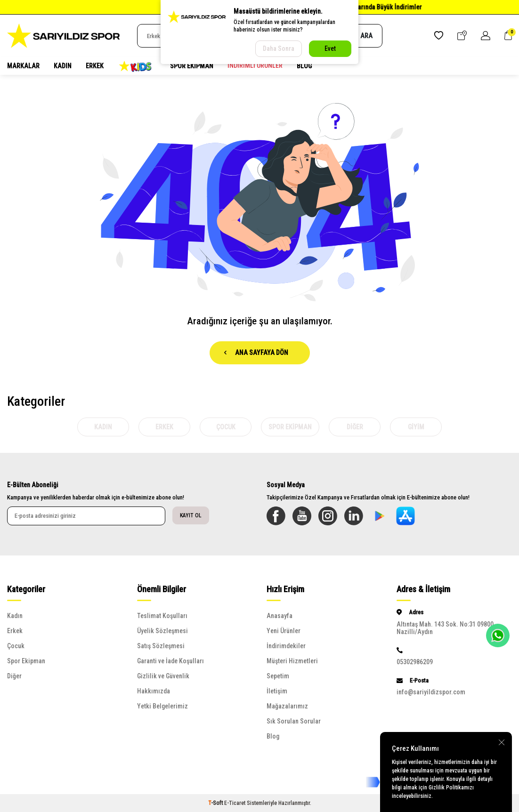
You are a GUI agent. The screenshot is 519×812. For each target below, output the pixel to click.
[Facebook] (276, 516)
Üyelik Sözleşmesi (162, 631)
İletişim (277, 691)
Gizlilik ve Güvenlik (163, 676)
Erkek (95, 66)
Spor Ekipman (192, 66)
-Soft (216, 803)
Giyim (416, 427)
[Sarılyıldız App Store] (405, 516)
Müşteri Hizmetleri (292, 661)
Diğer (355, 427)
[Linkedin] (354, 516)
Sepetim (278, 676)
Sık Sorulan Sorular (294, 721)
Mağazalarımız (287, 706)
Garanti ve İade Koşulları (170, 661)
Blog (304, 66)
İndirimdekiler (286, 646)
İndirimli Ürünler (255, 65)
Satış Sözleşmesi (161, 646)
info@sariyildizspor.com (431, 692)
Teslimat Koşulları (162, 616)
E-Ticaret (235, 803)
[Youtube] (302, 516)
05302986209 (415, 662)
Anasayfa (280, 616)
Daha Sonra (279, 48)
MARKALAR (23, 66)
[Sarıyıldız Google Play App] (380, 516)
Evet (330, 48)
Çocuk (226, 427)
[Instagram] (328, 516)
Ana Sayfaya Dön (256, 353)
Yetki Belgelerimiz (162, 706)
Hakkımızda (154, 691)
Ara (361, 36)
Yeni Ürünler (284, 631)
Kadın (63, 66)
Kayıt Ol (191, 515)
